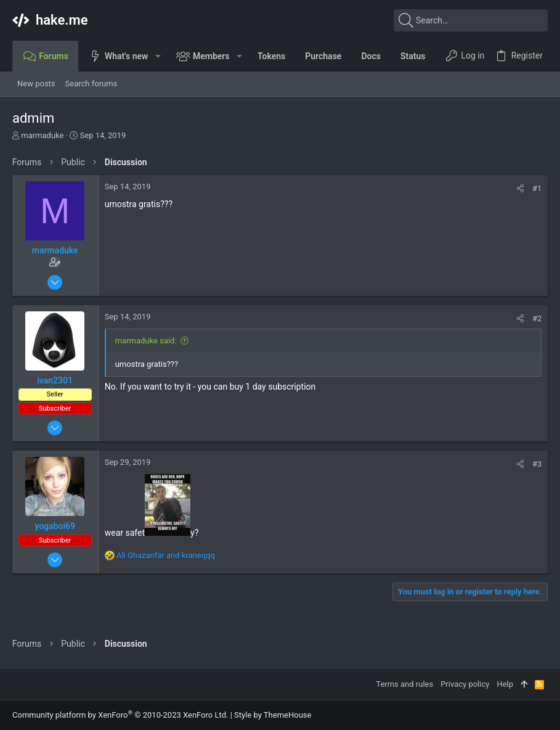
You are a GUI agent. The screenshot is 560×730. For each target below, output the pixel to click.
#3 (537, 464)
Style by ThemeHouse (273, 715)
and (166, 555)
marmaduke (42, 135)
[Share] (520, 188)
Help (505, 684)
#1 (537, 188)
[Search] (471, 20)
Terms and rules (404, 684)
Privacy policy (465, 684)
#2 (537, 318)
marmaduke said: (146, 341)
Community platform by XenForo (120, 715)
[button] (157, 56)
